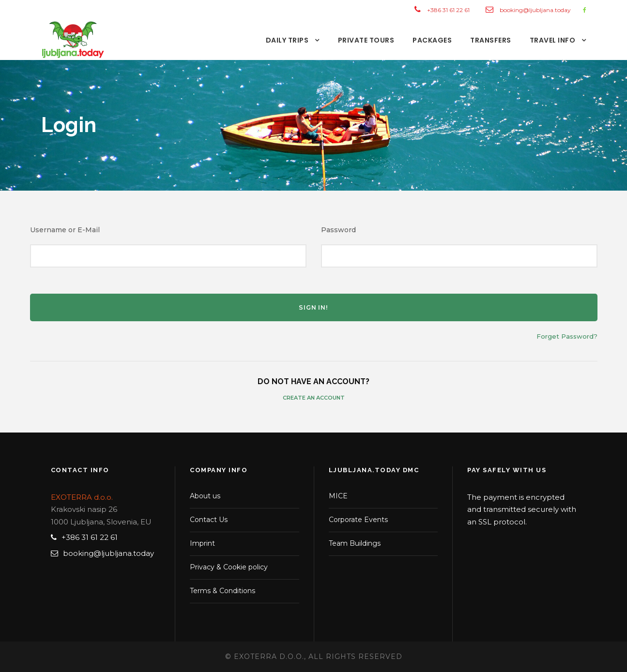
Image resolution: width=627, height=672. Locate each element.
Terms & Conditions (222, 591)
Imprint (202, 543)
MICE (338, 496)
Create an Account (314, 398)
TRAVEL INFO (553, 40)
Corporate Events (358, 520)
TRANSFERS (491, 40)
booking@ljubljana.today (535, 10)
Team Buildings (355, 543)
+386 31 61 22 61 (448, 10)
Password (338, 230)
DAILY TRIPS (287, 40)
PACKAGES (432, 40)
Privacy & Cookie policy (229, 567)
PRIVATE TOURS (366, 40)
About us (205, 496)
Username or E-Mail (65, 230)
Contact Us (209, 520)
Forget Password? (567, 336)
